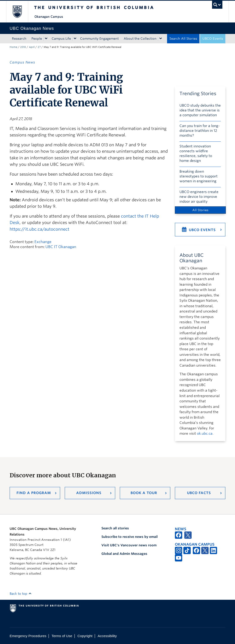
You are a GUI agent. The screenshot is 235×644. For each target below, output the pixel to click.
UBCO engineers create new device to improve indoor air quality (199, 197)
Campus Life (61, 39)
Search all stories (115, 528)
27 (39, 47)
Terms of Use (62, 636)
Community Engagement (99, 39)
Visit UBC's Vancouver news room (129, 545)
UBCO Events (213, 39)
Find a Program (34, 493)
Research (19, 39)
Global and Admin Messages (124, 554)
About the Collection (140, 39)
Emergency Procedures (28, 636)
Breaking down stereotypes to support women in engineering (199, 176)
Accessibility (107, 636)
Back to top (21, 594)
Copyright (85, 636)
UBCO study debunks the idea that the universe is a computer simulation (200, 110)
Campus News (22, 62)
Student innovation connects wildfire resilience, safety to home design (196, 153)
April (32, 47)
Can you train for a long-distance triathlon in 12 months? (200, 131)
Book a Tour (144, 493)
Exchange (43, 242)
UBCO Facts (199, 493)
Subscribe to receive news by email (130, 537)
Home (13, 47)
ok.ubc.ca (205, 434)
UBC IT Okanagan (61, 247)
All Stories (200, 210)
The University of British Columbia (21, 12)
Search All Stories (183, 39)
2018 (23, 47)
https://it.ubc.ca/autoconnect (39, 229)
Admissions (89, 493)
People (37, 39)
